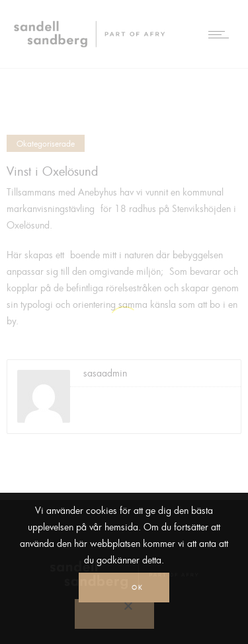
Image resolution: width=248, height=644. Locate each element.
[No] (114, 614)
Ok (137, 588)
